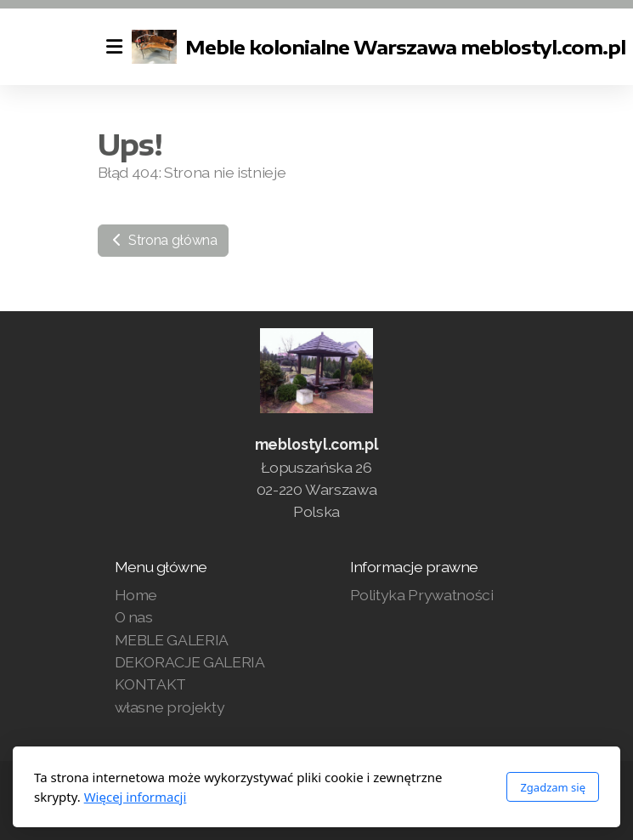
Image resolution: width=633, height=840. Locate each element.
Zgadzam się (553, 787)
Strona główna (163, 240)
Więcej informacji (136, 797)
